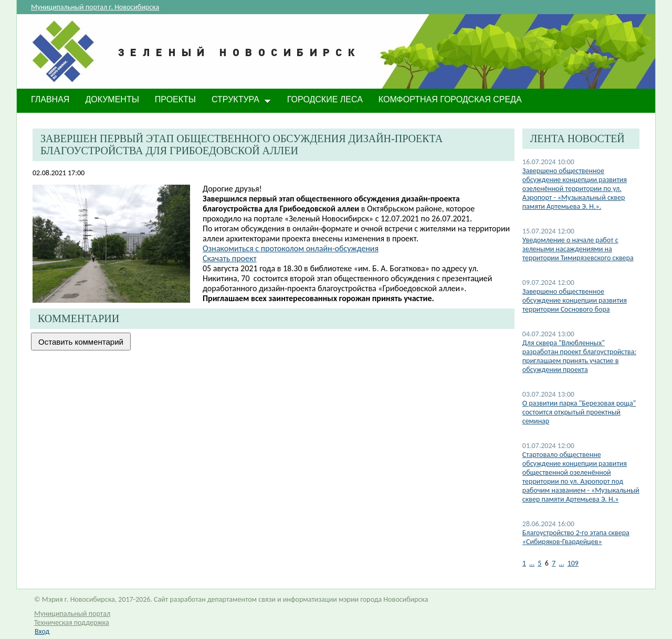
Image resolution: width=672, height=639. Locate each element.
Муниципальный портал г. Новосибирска (95, 7)
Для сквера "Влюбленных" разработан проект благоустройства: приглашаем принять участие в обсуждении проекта (579, 356)
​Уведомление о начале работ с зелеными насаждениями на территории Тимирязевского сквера (578, 249)
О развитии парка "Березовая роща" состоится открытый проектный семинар (579, 412)
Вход (42, 631)
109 (573, 563)
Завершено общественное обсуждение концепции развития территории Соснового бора (575, 300)
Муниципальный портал (72, 614)
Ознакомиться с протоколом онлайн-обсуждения (291, 248)
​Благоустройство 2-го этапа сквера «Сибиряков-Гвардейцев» (576, 537)
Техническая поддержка (72, 622)
